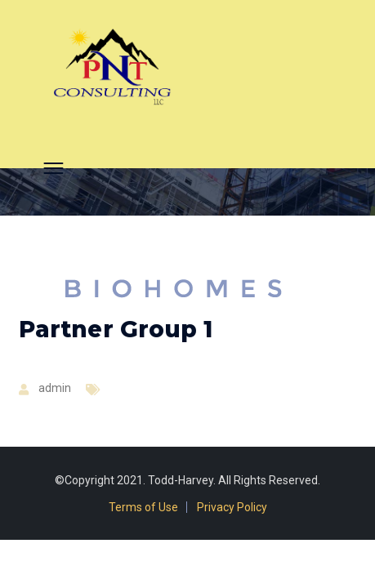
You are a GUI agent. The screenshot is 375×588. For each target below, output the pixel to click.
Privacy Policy (232, 507)
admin (55, 388)
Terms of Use (143, 507)
